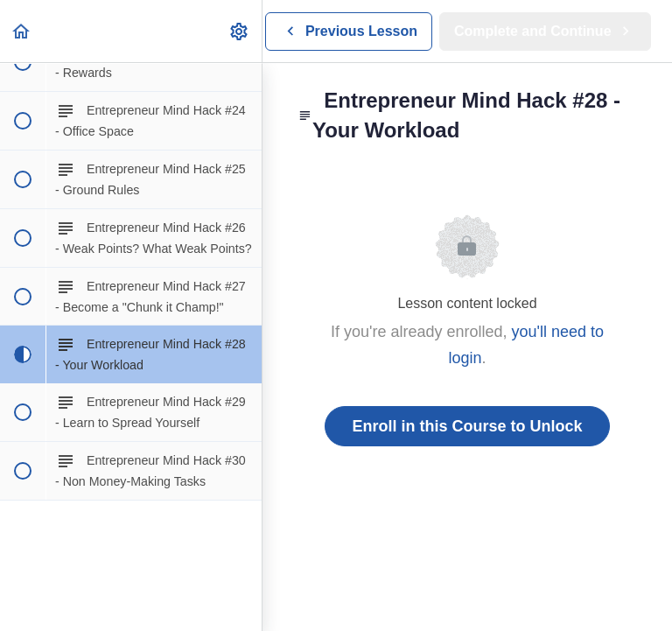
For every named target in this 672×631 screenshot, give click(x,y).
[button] (22, 31)
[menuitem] (240, 31)
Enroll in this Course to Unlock (467, 426)
